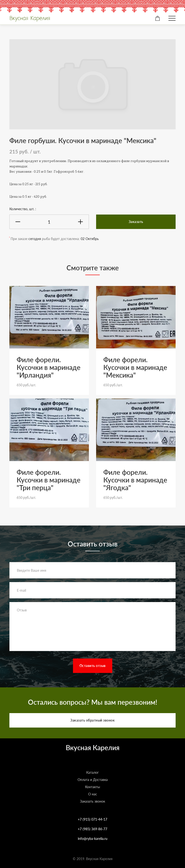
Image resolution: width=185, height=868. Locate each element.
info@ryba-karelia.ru (93, 839)
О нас (93, 794)
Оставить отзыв (93, 666)
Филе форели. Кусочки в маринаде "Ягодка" (135, 480)
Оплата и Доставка (93, 780)
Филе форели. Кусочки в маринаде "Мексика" (135, 367)
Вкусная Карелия (93, 748)
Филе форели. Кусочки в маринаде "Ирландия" (49, 367)
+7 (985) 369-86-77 (92, 829)
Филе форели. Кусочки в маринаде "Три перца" (49, 480)
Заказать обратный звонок (92, 720)
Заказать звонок (92, 801)
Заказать (136, 222)
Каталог (92, 772)
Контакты (92, 787)
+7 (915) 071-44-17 (92, 819)
